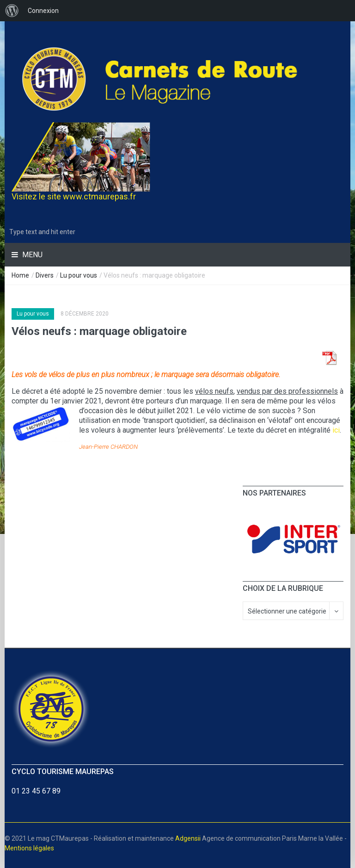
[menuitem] (12, 11)
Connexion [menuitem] (43, 11)
